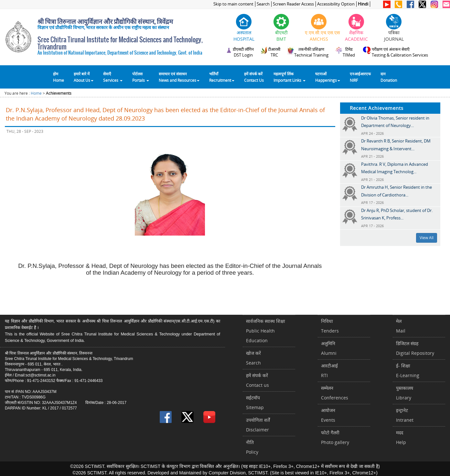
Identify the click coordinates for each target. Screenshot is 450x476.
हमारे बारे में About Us (84, 77)
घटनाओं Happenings (328, 77)
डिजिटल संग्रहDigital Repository (415, 348)
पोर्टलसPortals (141, 77)
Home (36, 93)
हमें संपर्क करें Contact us (257, 380)
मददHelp (401, 437)
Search (263, 4)
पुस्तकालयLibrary (405, 393)
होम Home (59, 77)
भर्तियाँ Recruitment (222, 77)
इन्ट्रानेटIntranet (405, 415)
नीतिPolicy (252, 447)
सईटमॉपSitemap (255, 402)
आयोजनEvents (328, 415)
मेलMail (401, 326)
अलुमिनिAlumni (329, 348)
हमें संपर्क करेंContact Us (254, 77)
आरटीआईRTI (329, 370)
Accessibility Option (336, 4)
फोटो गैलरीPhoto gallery (335, 437)
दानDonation (389, 77)
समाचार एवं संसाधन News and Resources (179, 77)
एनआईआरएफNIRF (360, 77)
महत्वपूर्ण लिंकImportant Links (289, 77)
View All (427, 238)
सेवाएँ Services (113, 77)
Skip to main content (233, 4)
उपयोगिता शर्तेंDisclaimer (258, 425)
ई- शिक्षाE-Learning (408, 370)
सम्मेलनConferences (335, 393)
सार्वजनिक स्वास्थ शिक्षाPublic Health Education (266, 331)
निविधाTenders (330, 326)
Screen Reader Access (293, 4)
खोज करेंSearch (253, 358)
